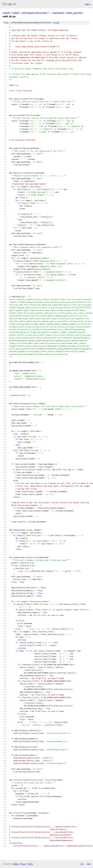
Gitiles (16, 864)
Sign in (88, 4)
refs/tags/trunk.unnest (34, 13)
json (88, 864)
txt (82, 864)
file (56, 23)
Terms (30, 864)
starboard (58, 13)
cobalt (6, 13)
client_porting (74, 13)
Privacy (23, 864)
